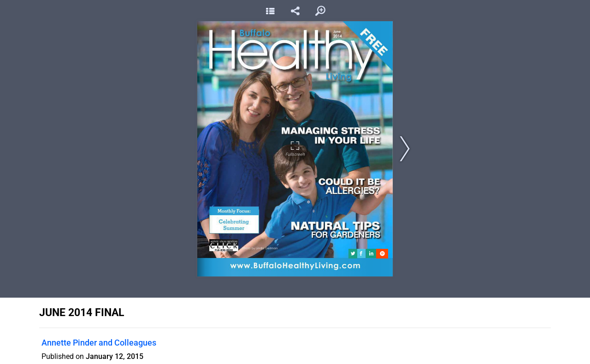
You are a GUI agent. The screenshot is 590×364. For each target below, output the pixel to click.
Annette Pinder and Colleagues (99, 343)
